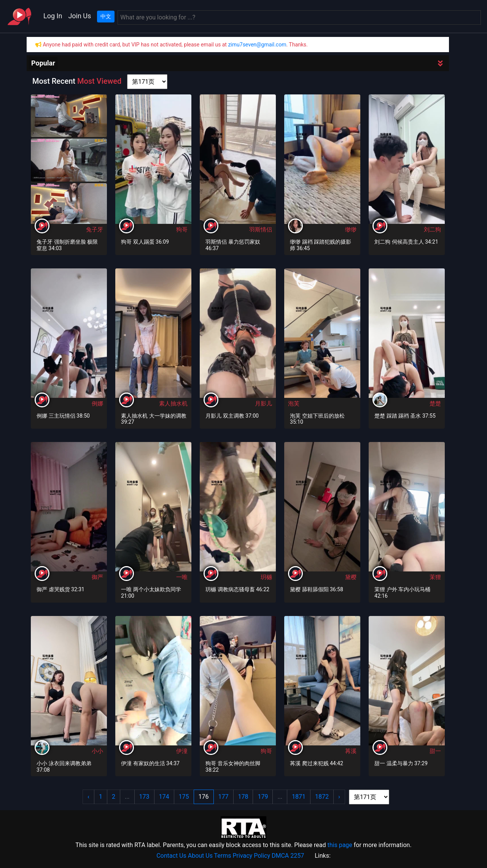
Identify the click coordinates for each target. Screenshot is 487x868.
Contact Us (171, 856)
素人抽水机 (173, 404)
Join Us (80, 16)
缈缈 (351, 230)
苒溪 (351, 751)
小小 (97, 751)
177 (224, 797)
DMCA (280, 856)
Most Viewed (99, 81)
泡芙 (294, 404)
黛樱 (351, 577)
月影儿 (263, 404)
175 (184, 797)
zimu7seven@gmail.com (257, 45)
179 (263, 797)
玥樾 (266, 577)
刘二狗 (432, 230)
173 (144, 797)
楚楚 (435, 404)
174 (164, 797)
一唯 (182, 577)
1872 (322, 797)
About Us (200, 856)
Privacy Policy (252, 856)
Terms (223, 856)
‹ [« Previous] (88, 797)
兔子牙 (95, 230)
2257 (297, 856)
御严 (97, 577)
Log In (53, 16)
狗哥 (182, 230)
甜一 (435, 751)
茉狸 (435, 577)
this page (340, 845)
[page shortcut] (147, 82)
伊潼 (182, 751)
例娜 (97, 404)
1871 (299, 797)
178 (243, 797)
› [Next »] (339, 797)
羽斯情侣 (261, 230)
